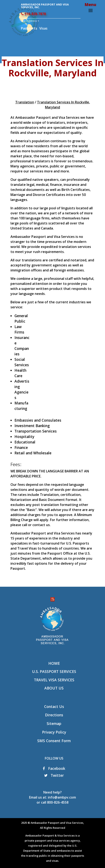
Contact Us (54, 706)
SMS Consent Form (54, 741)
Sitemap (54, 723)
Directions (54, 715)
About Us (54, 688)
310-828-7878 (33, 14)
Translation (25, 102)
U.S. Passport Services (54, 671)
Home (54, 663)
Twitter (54, 775)
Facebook (54, 768)
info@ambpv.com (62, 797)
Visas (43, 28)
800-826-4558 (58, 802)
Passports (29, 28)
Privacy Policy (54, 732)
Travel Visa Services (54, 680)
